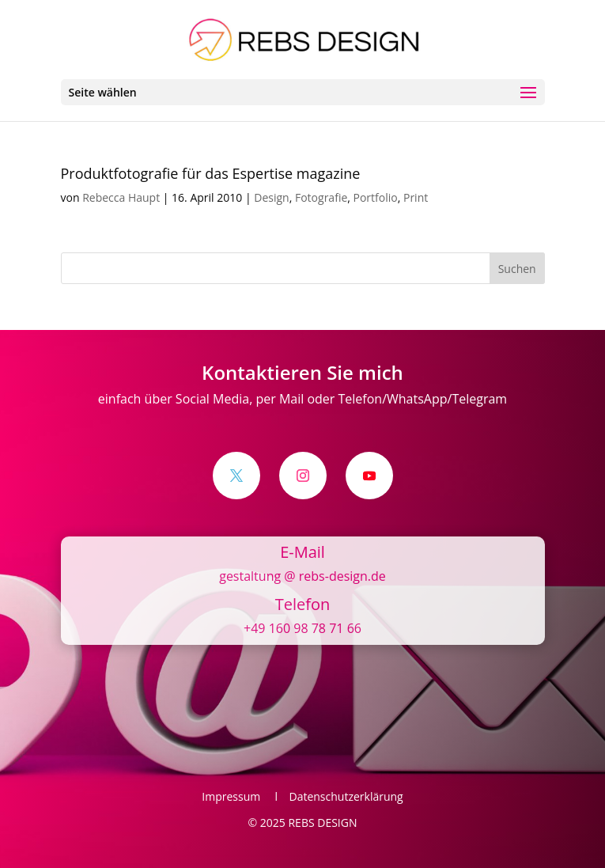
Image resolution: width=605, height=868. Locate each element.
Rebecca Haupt (121, 197)
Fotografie (321, 197)
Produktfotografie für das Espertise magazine (211, 173)
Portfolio (376, 197)
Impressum (235, 796)
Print (416, 197)
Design (271, 197)
